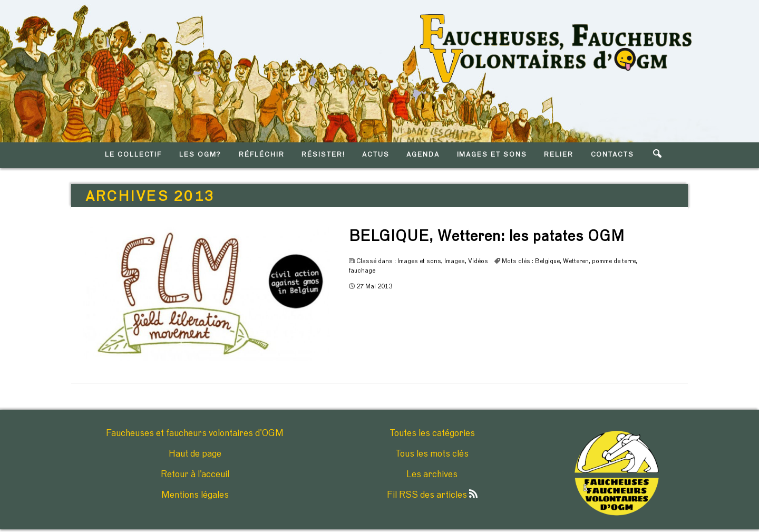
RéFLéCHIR (262, 155)
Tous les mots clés (432, 454)
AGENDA (423, 155)
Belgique (547, 261)
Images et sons (419, 261)
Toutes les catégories (432, 433)
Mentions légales (195, 495)
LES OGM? (201, 155)
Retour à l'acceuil (195, 475)
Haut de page (195, 454)
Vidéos (478, 261)
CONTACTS (613, 155)
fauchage (362, 270)
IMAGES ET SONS (492, 155)
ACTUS (376, 155)
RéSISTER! (323, 155)
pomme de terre (614, 261)
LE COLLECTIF (133, 155)
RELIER (559, 155)
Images (455, 261)
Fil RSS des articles (432, 495)
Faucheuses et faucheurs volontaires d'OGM (195, 433)
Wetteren (576, 261)
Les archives (432, 475)
